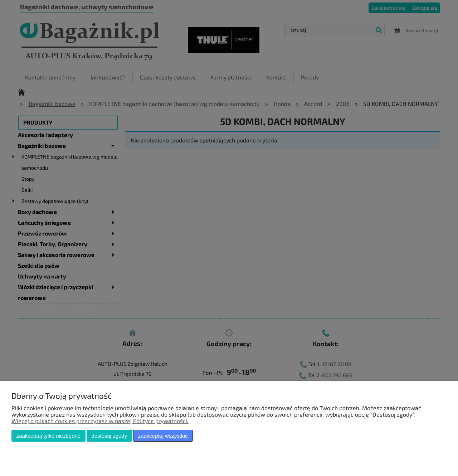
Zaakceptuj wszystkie (163, 436)
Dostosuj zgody (109, 436)
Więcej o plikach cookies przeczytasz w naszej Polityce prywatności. (100, 421)
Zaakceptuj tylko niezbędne (48, 436)
